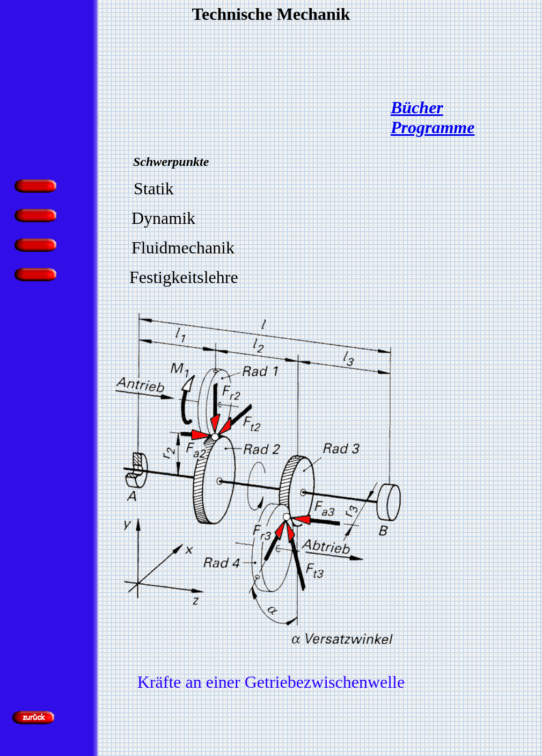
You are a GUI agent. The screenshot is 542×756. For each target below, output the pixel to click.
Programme (433, 127)
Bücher (417, 107)
